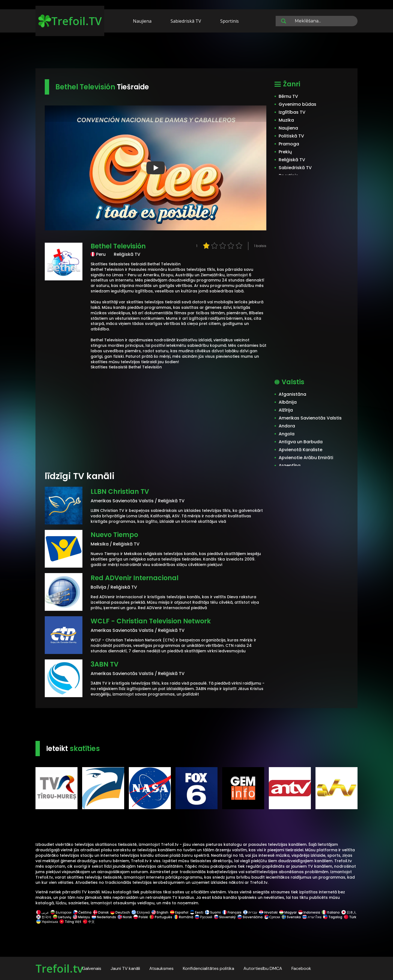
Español (179, 912)
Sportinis (230, 21)
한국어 (44, 917)
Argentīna (290, 466)
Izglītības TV (292, 112)
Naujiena (142, 21)
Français (232, 912)
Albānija (288, 402)
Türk (350, 917)
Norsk (125, 917)
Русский (204, 917)
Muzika (286, 120)
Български (61, 912)
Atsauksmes (161, 968)
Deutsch (120, 912)
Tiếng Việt (70, 922)
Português (161, 917)
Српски (272, 917)
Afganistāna (292, 394)
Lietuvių (62, 917)
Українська (47, 922)
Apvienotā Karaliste (300, 450)
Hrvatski (268, 912)
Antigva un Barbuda (301, 442)
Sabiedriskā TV (186, 21)
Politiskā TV (291, 136)
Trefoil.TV (70, 21)
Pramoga (289, 144)
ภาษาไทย (312, 917)
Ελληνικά (141, 912)
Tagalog (333, 917)
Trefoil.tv (59, 968)
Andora (287, 426)
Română (184, 917)
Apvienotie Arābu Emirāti (306, 458)
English (160, 912)
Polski (141, 917)
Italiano (331, 912)
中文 (88, 922)
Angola (287, 434)
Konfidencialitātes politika (209, 968)
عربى (43, 912)
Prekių (285, 152)
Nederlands (104, 917)
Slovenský (225, 917)
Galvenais (92, 968)
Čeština (82, 912)
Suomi (213, 912)
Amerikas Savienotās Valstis (310, 418)
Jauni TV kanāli (125, 968)
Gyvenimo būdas (297, 104)
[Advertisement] (196, 51)
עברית (250, 912)
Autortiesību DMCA (263, 968)
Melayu (81, 917)
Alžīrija (286, 410)
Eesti (197, 912)
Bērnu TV (288, 96)
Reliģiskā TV (292, 160)
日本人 (349, 912)
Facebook (301, 968)
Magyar (288, 912)
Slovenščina (250, 917)
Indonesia (309, 912)
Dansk (101, 912)
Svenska (291, 917)
